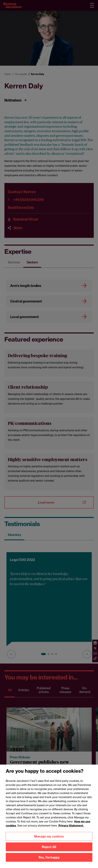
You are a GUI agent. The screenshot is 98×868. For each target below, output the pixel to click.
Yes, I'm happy (49, 862)
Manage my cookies (49, 841)
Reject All (49, 851)
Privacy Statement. (71, 830)
